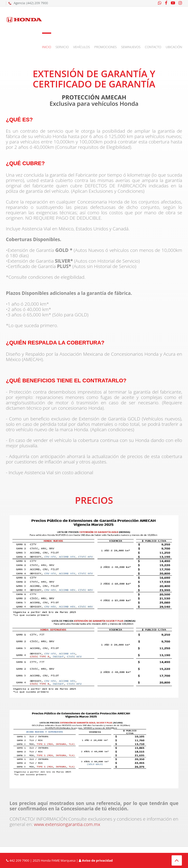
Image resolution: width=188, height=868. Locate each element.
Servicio (62, 47)
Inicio (47, 47)
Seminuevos (131, 47)
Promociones (105, 47)
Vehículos (82, 47)
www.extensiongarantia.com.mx (67, 824)
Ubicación (174, 47)
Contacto (153, 47)
